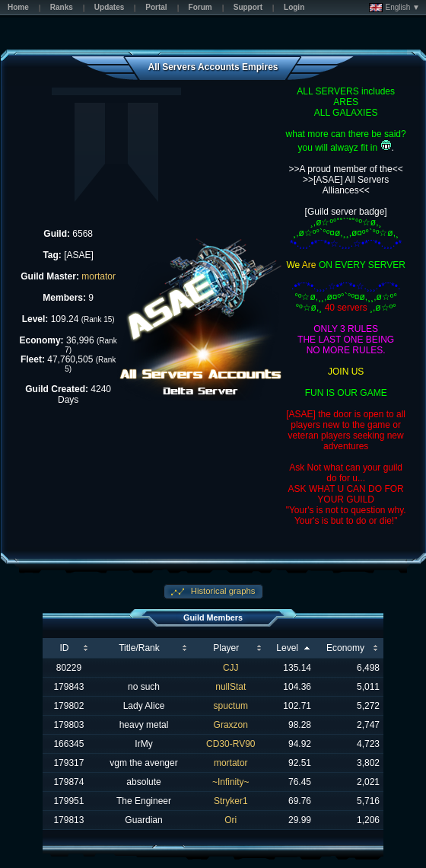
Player (226, 648)
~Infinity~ (231, 782)
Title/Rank (139, 648)
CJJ (231, 668)
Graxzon (231, 725)
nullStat (230, 687)
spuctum (231, 706)
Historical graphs (222, 591)
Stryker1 (231, 801)
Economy (345, 648)
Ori (230, 820)
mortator (99, 276)
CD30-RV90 (230, 744)
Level (287, 648)
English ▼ (394, 8)
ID (64, 648)
